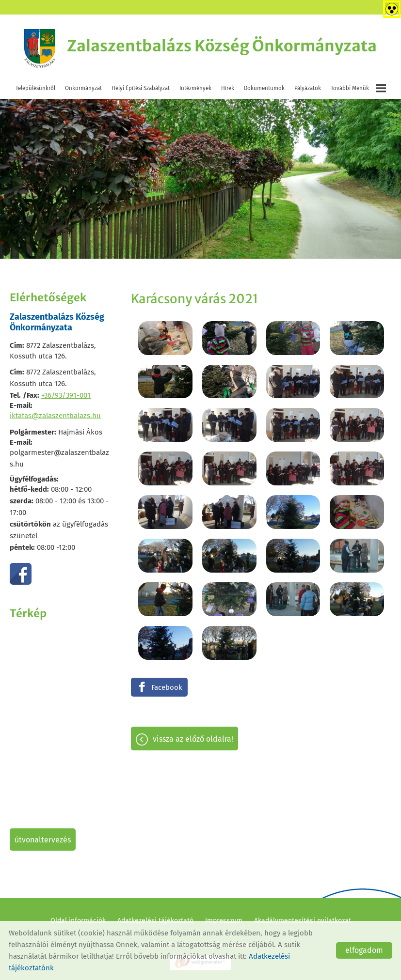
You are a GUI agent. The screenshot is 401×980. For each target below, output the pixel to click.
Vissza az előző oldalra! (193, 739)
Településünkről (35, 88)
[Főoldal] (40, 48)
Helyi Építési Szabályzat (141, 88)
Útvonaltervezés (43, 840)
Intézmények (195, 88)
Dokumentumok (264, 88)
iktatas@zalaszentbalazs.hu (55, 416)
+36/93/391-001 (66, 395)
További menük (358, 88)
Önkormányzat (83, 88)
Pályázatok (308, 88)
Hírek (228, 88)
